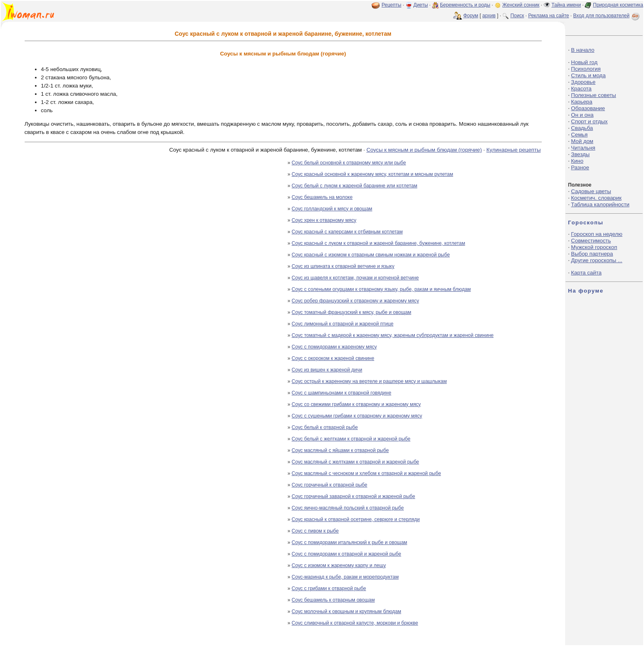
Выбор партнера (592, 254)
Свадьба (582, 128)
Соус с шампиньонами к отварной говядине (342, 393)
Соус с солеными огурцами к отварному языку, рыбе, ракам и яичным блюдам (381, 289)
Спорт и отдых (589, 121)
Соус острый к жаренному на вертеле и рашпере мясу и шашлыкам (369, 381)
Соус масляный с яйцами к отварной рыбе (340, 450)
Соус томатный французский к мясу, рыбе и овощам (351, 312)
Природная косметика (618, 5)
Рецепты (391, 5)
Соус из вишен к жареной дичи (327, 370)
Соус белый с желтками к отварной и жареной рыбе (351, 439)
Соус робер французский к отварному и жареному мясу (355, 301)
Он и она (582, 115)
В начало (583, 50)
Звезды (580, 154)
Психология (586, 69)
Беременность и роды (465, 5)
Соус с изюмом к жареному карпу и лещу (339, 565)
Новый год (584, 62)
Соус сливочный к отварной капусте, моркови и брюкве (355, 623)
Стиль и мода (588, 75)
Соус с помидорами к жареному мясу (334, 347)
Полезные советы (593, 95)
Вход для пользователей (607, 16)
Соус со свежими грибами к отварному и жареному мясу (356, 404)
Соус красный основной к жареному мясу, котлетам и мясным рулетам (372, 174)
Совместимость (591, 241)
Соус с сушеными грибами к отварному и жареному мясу (357, 416)
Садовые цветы (591, 191)
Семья (579, 135)
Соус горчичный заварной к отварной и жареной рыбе (353, 496)
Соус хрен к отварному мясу (324, 220)
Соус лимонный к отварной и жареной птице (343, 324)
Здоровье (583, 82)
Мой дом (582, 141)
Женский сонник (521, 5)
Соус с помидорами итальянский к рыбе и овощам (349, 542)
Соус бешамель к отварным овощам (333, 600)
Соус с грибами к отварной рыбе (329, 588)
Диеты (421, 5)
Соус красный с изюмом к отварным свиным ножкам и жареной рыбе (371, 255)
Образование (588, 108)
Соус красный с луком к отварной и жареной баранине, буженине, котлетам (378, 243)
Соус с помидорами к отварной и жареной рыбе (346, 554)
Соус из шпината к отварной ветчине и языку (343, 266)
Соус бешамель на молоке (322, 197)
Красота (581, 89)
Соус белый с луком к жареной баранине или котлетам (354, 186)
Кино (577, 161)
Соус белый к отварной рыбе (325, 427)
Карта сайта (586, 273)
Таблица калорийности (600, 204)
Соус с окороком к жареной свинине (333, 358)
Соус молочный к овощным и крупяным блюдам (346, 611)
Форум (471, 16)
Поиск (517, 16)
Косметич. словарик (596, 198)
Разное (580, 167)
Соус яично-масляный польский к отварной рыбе (348, 508)
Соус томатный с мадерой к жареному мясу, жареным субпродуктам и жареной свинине (393, 335)
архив (489, 16)
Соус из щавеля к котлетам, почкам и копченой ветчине (355, 278)
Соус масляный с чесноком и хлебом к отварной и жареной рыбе (366, 473)
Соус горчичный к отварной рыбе (329, 485)
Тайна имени (566, 5)
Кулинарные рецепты (513, 150)
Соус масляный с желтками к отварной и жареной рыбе (355, 462)
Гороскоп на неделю (597, 234)
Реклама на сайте (549, 16)
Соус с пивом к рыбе (315, 531)
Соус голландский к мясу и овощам (332, 209)
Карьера (582, 102)
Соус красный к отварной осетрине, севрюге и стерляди (356, 519)
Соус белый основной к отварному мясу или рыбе (349, 163)
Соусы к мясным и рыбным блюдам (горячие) (424, 150)
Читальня (583, 148)
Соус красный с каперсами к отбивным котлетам (347, 232)
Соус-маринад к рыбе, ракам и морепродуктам (345, 577)
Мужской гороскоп (594, 247)
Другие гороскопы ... (597, 260)
